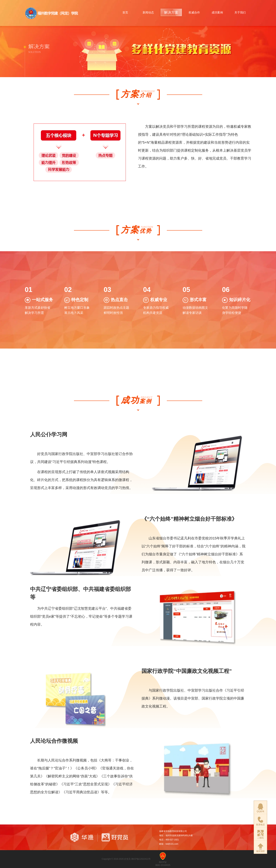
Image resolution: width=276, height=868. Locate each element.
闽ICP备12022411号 (141, 859)
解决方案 (171, 12)
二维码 (260, 835)
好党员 (120, 837)
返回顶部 (260, 848)
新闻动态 (148, 12)
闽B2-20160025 (163, 865)
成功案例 (217, 12)
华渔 (82, 837)
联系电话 (260, 821)
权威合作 (194, 12)
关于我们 (240, 12)
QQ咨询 (261, 808)
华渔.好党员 (52, 13)
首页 (125, 12)
